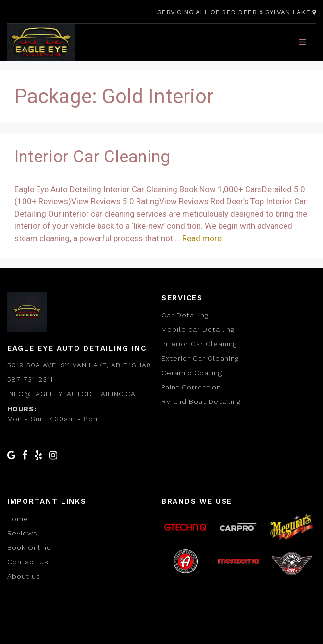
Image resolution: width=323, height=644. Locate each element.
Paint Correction (191, 387)
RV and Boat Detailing (201, 401)
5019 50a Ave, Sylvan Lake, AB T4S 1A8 (79, 365)
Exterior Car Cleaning (200, 358)
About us (24, 576)
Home (18, 519)
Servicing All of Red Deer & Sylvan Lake (237, 12)
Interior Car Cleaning (92, 157)
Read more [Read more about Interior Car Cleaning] (202, 238)
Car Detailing (185, 315)
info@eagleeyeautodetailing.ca (71, 394)
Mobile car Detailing (198, 329)
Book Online (29, 547)
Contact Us (28, 562)
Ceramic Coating (192, 373)
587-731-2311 (30, 379)
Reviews (22, 533)
